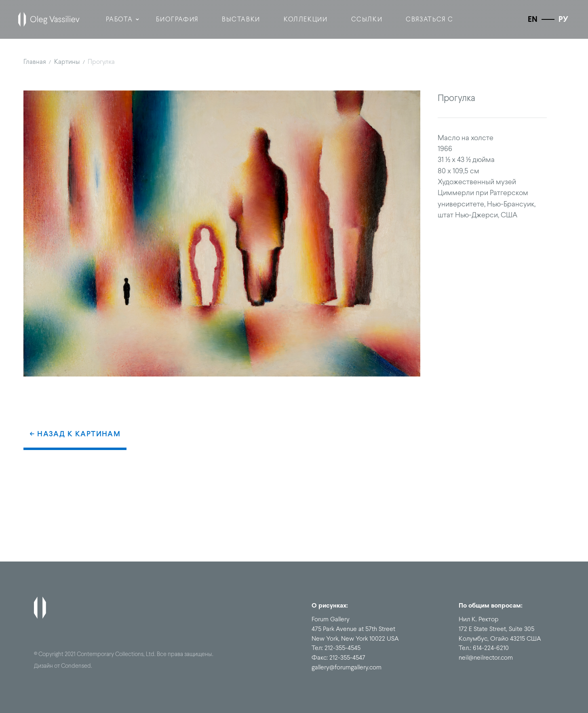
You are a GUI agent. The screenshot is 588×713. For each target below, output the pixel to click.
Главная (35, 61)
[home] (49, 19)
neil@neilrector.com (486, 657)
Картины (67, 61)
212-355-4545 (342, 648)
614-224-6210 (491, 648)
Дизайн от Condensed (62, 666)
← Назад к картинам (75, 434)
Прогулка (101, 61)
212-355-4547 (347, 657)
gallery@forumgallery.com (347, 667)
